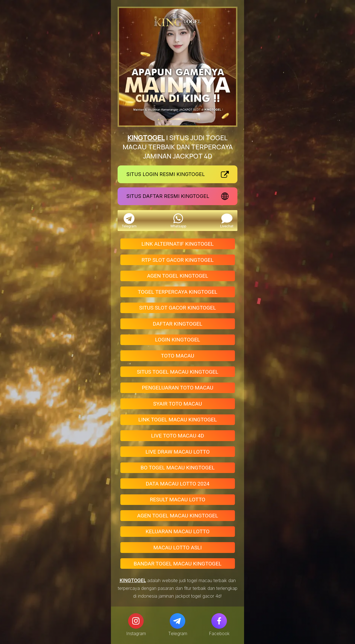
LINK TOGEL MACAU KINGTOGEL (178, 420)
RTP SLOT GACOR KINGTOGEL (177, 260)
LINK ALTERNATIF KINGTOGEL (177, 244)
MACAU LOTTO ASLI (177, 548)
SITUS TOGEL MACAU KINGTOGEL (177, 372)
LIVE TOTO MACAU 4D (178, 436)
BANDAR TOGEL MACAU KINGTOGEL (178, 564)
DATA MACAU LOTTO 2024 (177, 484)
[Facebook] (219, 621)
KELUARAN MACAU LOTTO (177, 531)
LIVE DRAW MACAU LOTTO (177, 452)
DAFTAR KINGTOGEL (177, 324)
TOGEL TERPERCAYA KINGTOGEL (178, 292)
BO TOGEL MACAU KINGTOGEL (178, 468)
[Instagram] (136, 621)
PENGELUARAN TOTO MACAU (177, 388)
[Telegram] (177, 621)
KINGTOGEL (146, 138)
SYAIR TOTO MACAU (177, 404)
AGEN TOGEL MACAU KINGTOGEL (177, 516)
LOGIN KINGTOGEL (177, 340)
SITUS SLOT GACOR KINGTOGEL (178, 308)
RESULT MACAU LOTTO (177, 500)
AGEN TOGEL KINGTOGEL (178, 276)
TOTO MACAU (177, 356)
